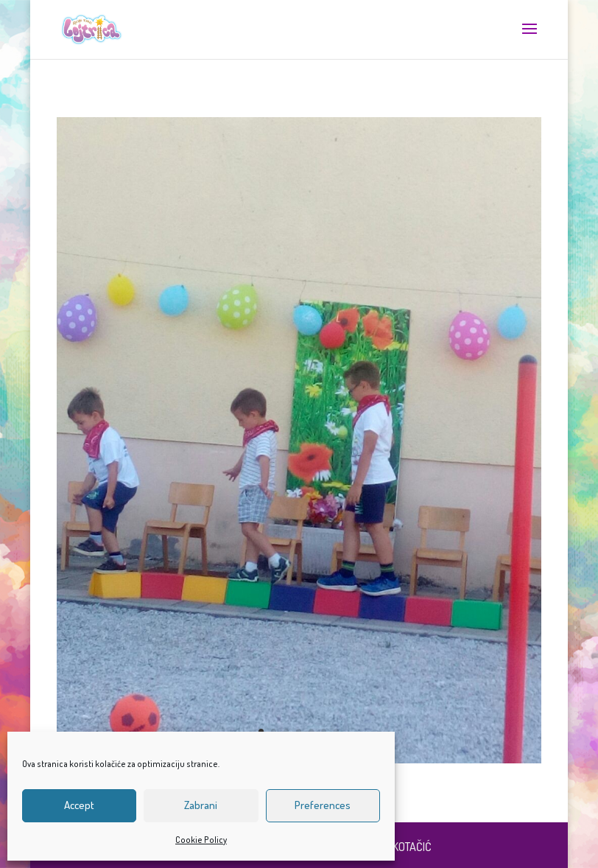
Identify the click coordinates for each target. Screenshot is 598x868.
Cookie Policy (201, 840)
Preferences (323, 805)
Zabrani (201, 805)
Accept (79, 805)
